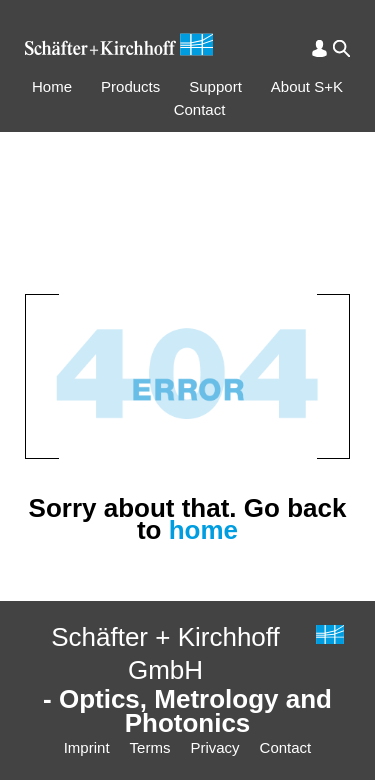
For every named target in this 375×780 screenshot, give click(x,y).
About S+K (307, 86)
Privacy (214, 747)
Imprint (87, 747)
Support (215, 86)
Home (52, 86)
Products (130, 86)
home (203, 530)
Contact (200, 109)
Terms (150, 747)
